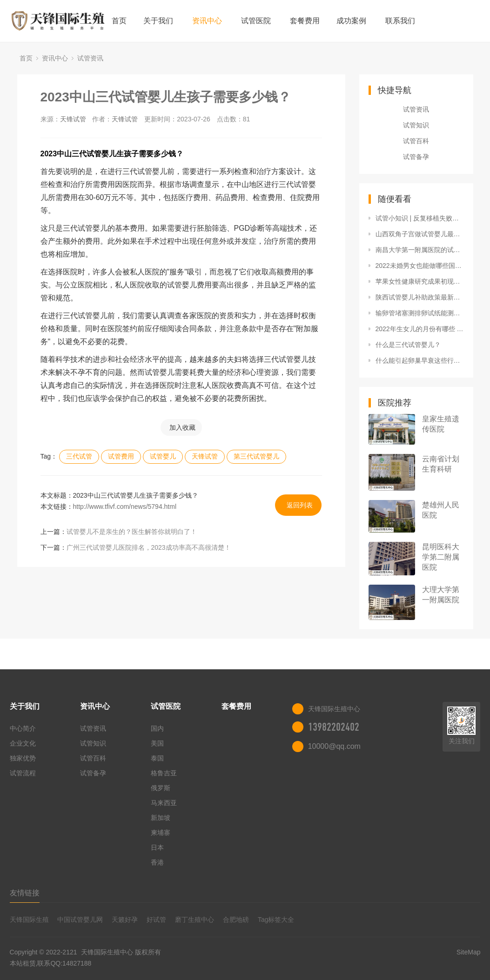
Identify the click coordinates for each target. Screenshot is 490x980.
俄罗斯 (161, 788)
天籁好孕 (125, 920)
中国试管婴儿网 (80, 920)
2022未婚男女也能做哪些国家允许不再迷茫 (420, 266)
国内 (157, 728)
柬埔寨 (161, 833)
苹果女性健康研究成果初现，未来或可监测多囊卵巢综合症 (420, 281)
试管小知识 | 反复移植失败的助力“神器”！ (420, 218)
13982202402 (334, 727)
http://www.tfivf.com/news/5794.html (125, 507)
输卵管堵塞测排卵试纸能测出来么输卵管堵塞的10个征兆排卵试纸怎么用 (420, 313)
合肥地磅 (236, 920)
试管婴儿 (163, 456)
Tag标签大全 (276, 920)
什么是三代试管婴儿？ (408, 345)
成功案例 (351, 21)
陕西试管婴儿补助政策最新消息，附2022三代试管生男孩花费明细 (420, 297)
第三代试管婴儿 (256, 456)
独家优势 (23, 758)
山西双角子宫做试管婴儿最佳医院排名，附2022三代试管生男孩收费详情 (420, 234)
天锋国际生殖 (29, 920)
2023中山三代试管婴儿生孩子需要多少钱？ (166, 97)
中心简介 (23, 728)
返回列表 (300, 505)
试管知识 (416, 125)
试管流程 (23, 773)
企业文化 (23, 743)
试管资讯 (90, 58)
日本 (157, 847)
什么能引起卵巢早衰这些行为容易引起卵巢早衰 (420, 360)
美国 (157, 743)
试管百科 (416, 141)
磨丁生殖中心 (195, 920)
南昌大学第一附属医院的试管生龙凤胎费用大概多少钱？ (420, 250)
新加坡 (161, 818)
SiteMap (468, 952)
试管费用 (121, 456)
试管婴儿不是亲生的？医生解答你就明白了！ (132, 532)
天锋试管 (73, 119)
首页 (119, 21)
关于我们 (158, 21)
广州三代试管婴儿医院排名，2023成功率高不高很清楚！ (149, 547)
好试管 (156, 920)
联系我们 (400, 21)
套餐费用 (305, 21)
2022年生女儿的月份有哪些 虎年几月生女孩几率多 (420, 329)
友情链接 (25, 893)
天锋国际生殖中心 (107, 952)
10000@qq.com (334, 746)
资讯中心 (207, 21)
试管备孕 (416, 157)
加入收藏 (182, 427)
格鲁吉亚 (164, 773)
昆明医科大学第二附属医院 (441, 557)
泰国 (157, 758)
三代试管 (79, 456)
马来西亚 (164, 803)
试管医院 (256, 21)
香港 (157, 862)
